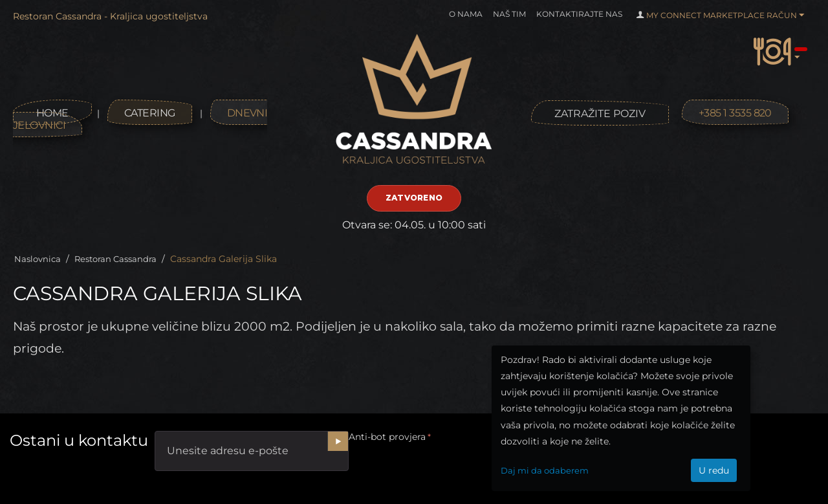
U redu (714, 470)
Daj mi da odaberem (545, 470)
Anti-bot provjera (387, 437)
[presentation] (447, 471)
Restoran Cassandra (115, 259)
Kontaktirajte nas (579, 14)
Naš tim (509, 14)
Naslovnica (38, 259)
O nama (466, 14)
